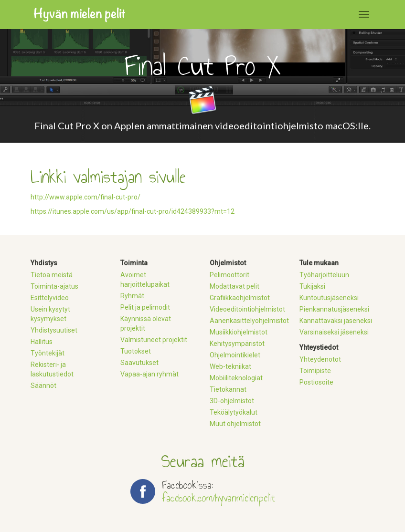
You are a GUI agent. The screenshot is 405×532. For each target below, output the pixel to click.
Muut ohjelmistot (235, 424)
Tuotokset (136, 351)
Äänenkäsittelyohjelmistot (249, 321)
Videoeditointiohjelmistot (247, 309)
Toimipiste (315, 371)
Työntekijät (48, 353)
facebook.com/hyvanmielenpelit (218, 498)
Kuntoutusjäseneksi (329, 298)
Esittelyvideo (50, 298)
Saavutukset (139, 363)
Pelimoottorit (229, 275)
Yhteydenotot (320, 359)
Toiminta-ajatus (54, 286)
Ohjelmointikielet (235, 355)
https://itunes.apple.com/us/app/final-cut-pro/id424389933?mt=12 (133, 211)
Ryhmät (132, 296)
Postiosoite (316, 382)
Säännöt (43, 386)
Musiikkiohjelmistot (239, 332)
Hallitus (42, 342)
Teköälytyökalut (234, 412)
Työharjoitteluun (324, 275)
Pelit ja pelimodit (145, 307)
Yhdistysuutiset (54, 330)
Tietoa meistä (52, 275)
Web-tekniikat (230, 366)
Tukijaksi (312, 286)
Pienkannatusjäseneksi (334, 309)
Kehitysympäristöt (237, 344)
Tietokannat (228, 389)
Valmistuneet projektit (154, 340)
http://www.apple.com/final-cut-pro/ (85, 197)
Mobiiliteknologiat (236, 378)
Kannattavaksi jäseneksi (336, 321)
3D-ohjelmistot (232, 401)
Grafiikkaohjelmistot (240, 298)
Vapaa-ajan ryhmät (149, 374)
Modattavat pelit (234, 286)
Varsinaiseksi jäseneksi (334, 332)
